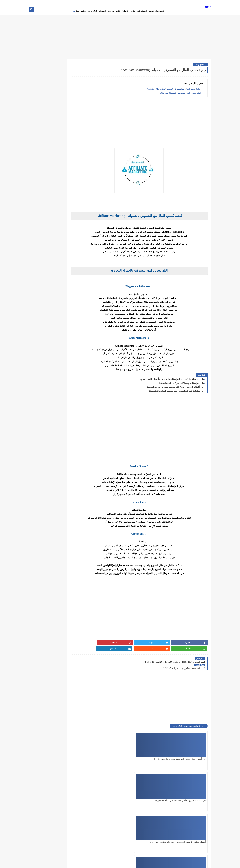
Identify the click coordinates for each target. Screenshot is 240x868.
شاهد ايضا (81, 11)
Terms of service (146, 3)
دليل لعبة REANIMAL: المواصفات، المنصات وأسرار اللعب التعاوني (171, 377)
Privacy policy (160, 3)
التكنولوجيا (93, 11)
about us (133, 3)
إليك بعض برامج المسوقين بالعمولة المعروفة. (181, 91)
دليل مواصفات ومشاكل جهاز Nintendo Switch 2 (181, 381)
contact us (124, 3)
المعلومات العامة (139, 11)
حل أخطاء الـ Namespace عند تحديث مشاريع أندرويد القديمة (175, 385)
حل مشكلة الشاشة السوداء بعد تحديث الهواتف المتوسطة (176, 389)
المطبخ (125, 11)
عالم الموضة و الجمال (110, 11)
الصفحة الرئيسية (157, 11)
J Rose (206, 7)
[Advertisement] (120, 31)
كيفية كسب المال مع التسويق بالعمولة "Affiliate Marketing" (174, 87)
